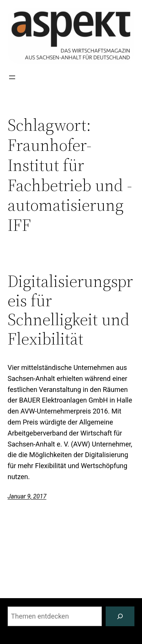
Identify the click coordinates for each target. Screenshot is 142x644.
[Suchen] (120, 616)
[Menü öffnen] (12, 77)
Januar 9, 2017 (27, 496)
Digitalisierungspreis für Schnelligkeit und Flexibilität (70, 310)
